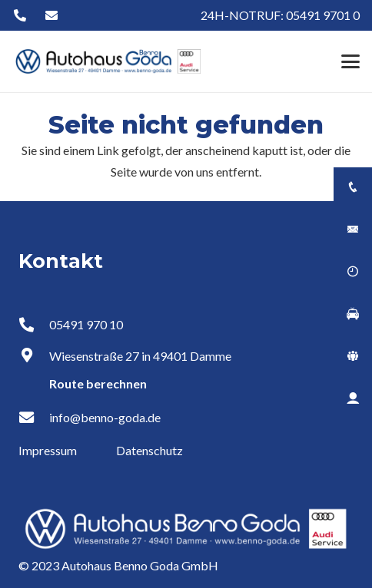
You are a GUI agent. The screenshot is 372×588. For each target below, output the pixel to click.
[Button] (20, 16)
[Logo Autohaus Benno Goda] (108, 61)
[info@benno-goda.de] (34, 417)
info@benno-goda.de (105, 417)
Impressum (49, 450)
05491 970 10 (86, 324)
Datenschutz (149, 450)
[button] (350, 61)
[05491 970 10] (34, 324)
